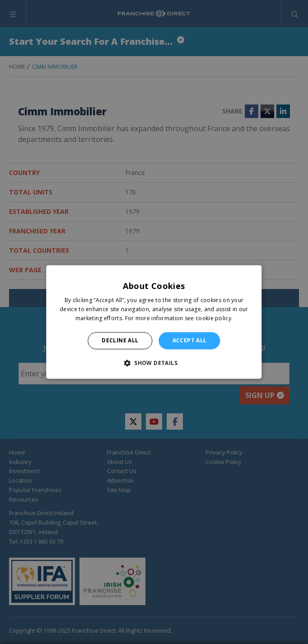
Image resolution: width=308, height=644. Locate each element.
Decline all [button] (120, 340)
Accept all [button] (190, 340)
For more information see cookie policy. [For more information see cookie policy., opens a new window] (179, 318)
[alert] (154, 322)
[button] (154, 363)
